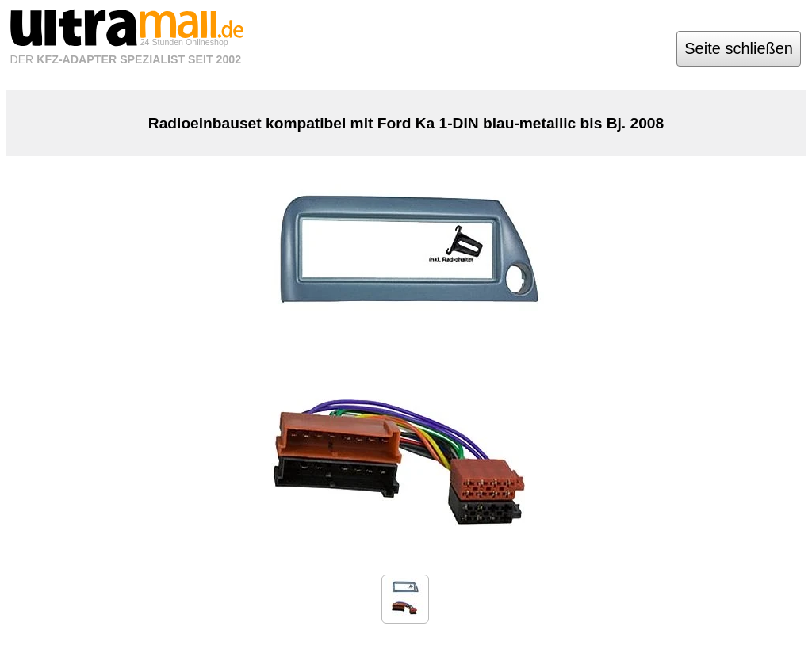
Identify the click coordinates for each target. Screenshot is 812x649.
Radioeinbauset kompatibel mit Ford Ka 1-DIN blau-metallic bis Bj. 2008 (406, 123)
